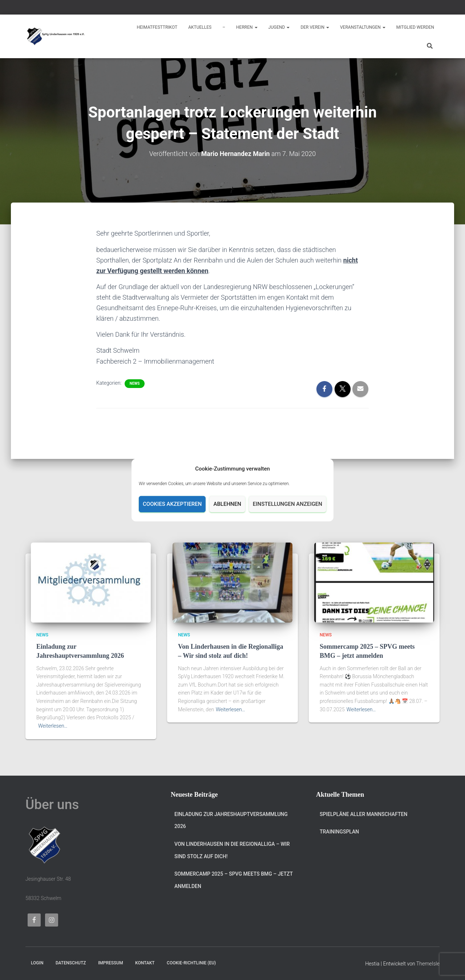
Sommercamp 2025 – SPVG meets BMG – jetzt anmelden (234, 880)
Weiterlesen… (53, 726)
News (135, 383)
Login (37, 963)
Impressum (111, 963)
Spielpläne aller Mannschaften (363, 814)
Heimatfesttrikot (157, 27)
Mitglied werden (415, 27)
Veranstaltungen (363, 27)
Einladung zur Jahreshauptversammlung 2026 (231, 820)
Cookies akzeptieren (172, 504)
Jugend (279, 27)
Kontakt (145, 963)
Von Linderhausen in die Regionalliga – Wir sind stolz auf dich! (232, 850)
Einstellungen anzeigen (288, 504)
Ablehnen (227, 504)
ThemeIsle (428, 964)
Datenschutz (71, 963)
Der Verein (315, 27)
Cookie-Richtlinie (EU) (191, 963)
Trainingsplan (339, 832)
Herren (247, 27)
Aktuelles (200, 27)
